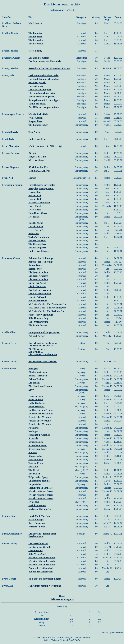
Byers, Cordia (9, 579)
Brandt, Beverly (10, 132)
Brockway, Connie (11, 258)
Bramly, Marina (10, 68)
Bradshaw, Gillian (11, 58)
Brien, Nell (7, 178)
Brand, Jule (8, 75)
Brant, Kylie (8, 139)
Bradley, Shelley (10, 51)
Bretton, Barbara (11, 153)
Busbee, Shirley (10, 543)
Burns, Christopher (12, 534)
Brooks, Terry (9, 343)
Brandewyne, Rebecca (13, 114)
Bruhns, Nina (9, 516)
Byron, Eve (8, 586)
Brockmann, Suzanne (13, 185)
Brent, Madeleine (11, 146)
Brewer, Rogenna (11, 167)
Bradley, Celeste (10, 33)
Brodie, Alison (9, 332)
